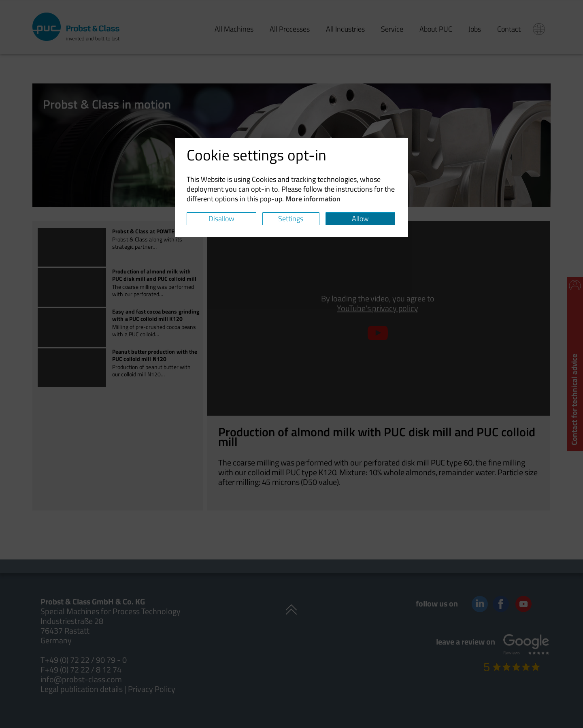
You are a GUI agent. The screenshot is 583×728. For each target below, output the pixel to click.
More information (313, 199)
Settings (291, 219)
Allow (360, 219)
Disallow (221, 219)
